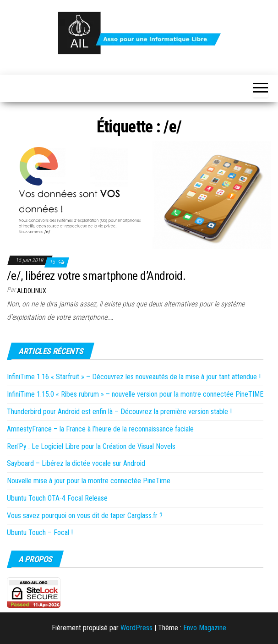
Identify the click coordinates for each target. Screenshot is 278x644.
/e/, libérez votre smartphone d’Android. (96, 276)
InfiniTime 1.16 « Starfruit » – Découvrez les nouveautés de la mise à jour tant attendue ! (134, 377)
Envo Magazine (205, 628)
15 (53, 262)
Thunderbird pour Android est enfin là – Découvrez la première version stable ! (119, 412)
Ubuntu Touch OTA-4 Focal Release (57, 498)
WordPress (136, 628)
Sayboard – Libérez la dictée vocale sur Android (76, 463)
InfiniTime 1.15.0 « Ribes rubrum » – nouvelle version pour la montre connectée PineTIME (135, 394)
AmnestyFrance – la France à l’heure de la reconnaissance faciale (100, 429)
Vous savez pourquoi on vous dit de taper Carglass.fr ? (85, 516)
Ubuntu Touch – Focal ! (40, 532)
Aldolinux (32, 291)
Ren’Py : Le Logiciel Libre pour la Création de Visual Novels (91, 446)
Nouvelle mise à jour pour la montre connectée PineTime (89, 481)
